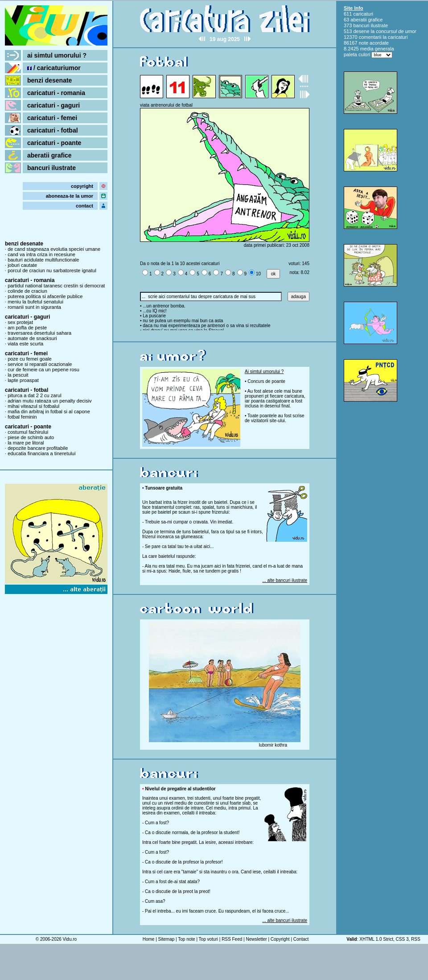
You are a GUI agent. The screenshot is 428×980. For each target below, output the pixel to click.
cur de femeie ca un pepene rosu (43, 370)
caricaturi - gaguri (53, 105)
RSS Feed (232, 939)
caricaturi (363, 14)
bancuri (361, 25)
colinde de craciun (27, 291)
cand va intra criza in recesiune (41, 254)
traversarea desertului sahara (39, 333)
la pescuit (18, 375)
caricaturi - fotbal (53, 130)
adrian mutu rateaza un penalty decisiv (49, 401)
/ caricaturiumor (54, 68)
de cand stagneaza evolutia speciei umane (54, 249)
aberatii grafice (49, 155)
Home (149, 939)
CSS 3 (402, 939)
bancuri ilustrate (51, 168)
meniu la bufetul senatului (35, 302)
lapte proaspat (23, 380)
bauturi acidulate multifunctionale (43, 260)
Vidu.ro (70, 939)
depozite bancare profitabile (38, 448)
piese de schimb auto (31, 437)
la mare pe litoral (26, 443)
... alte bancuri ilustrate (285, 580)
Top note (186, 939)
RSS (416, 939)
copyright (82, 186)
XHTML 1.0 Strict (376, 939)
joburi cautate (22, 265)
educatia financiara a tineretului (41, 453)
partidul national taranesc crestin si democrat (56, 286)
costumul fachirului (28, 432)
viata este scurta (25, 344)
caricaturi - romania (56, 93)
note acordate (374, 43)
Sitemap (167, 939)
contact (84, 206)
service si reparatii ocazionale (40, 364)
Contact (301, 939)
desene (361, 31)
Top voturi (208, 939)
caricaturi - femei (52, 118)
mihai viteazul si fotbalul (33, 406)
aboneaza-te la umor (70, 196)
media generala (377, 49)
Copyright (280, 939)
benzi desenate (49, 80)
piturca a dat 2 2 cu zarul (34, 395)
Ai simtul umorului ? (264, 372)
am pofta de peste (27, 328)
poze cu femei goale (29, 359)
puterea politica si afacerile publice (45, 296)
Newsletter (256, 939)
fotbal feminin (22, 417)
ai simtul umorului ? (57, 55)
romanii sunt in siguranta (34, 307)
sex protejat (20, 322)
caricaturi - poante (54, 143)
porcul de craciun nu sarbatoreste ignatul (52, 270)
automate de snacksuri (32, 338)
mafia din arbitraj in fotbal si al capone (49, 411)
